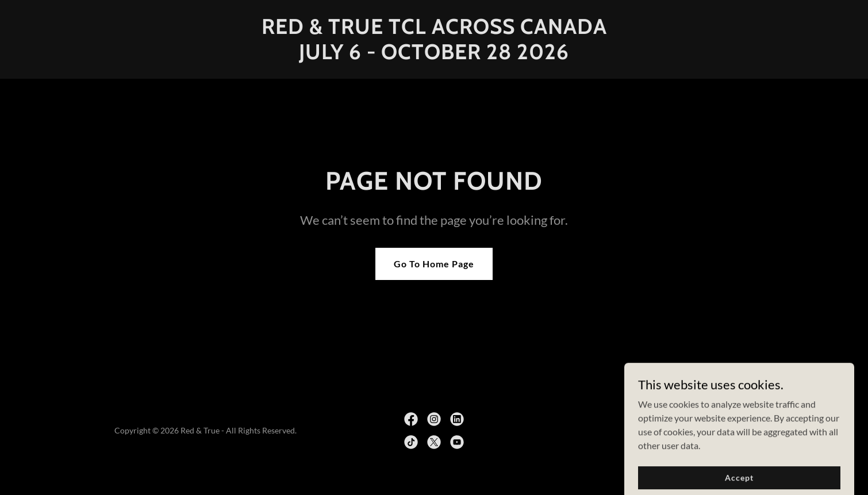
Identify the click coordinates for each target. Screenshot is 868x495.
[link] (434, 55)
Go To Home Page (434, 264)
